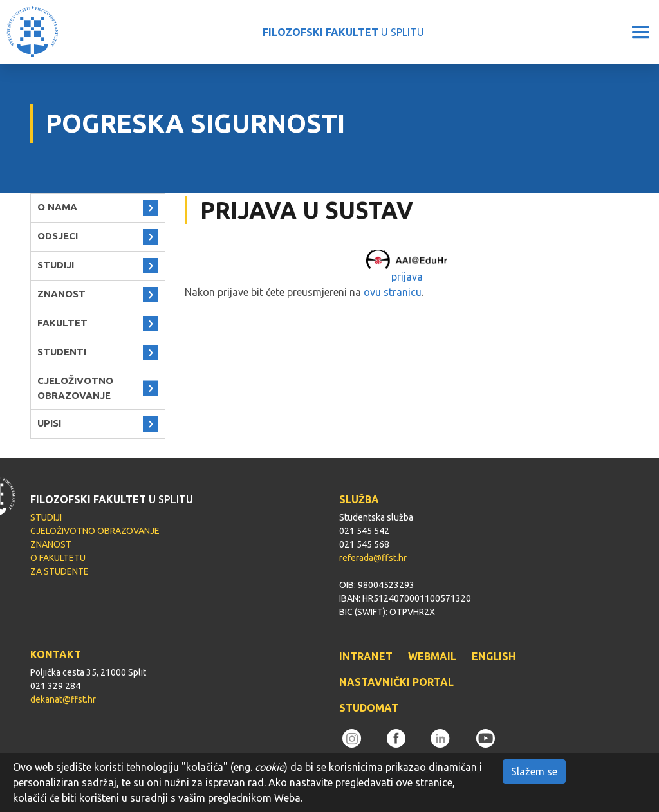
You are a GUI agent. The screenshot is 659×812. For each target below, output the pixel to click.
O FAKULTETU (58, 558)
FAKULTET (62, 323)
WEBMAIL (432, 656)
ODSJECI (58, 236)
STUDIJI (56, 265)
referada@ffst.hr (373, 558)
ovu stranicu (393, 292)
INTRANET (366, 656)
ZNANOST (61, 294)
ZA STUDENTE (60, 571)
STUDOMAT (369, 708)
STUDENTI (62, 352)
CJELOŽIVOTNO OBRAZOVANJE (75, 388)
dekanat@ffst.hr (63, 699)
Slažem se (534, 771)
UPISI (49, 423)
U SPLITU (343, 32)
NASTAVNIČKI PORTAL (396, 682)
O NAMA (57, 207)
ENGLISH (494, 656)
